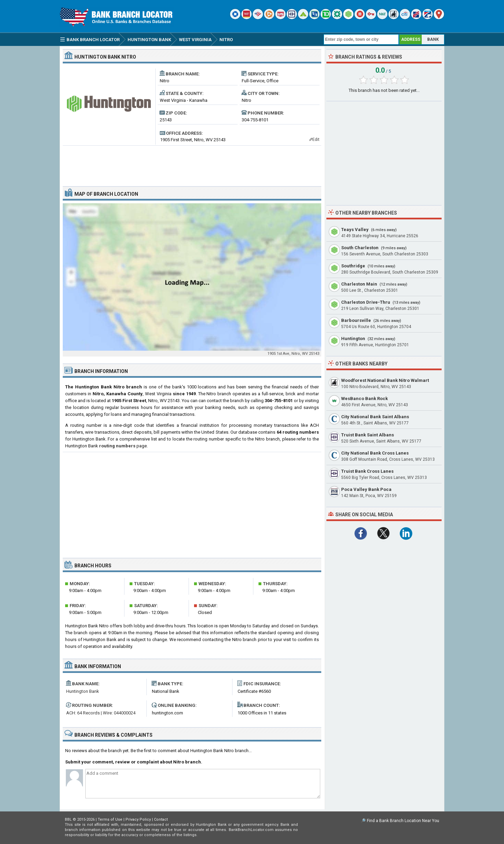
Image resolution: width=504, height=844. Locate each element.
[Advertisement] (192, 163)
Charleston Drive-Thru (366, 302)
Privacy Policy (138, 819)
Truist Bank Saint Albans (368, 435)
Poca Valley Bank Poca (366, 489)
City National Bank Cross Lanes (375, 453)
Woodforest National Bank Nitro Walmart (385, 380)
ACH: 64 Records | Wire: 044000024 (101, 713)
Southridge (353, 266)
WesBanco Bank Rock (364, 399)
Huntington (353, 339)
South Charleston (360, 248)
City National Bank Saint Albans (375, 417)
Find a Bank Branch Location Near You (403, 821)
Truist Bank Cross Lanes (367, 471)
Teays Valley (355, 230)
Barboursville (356, 320)
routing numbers (117, 446)
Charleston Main (359, 284)
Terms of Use (110, 819)
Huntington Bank (83, 691)
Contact (161, 819)
